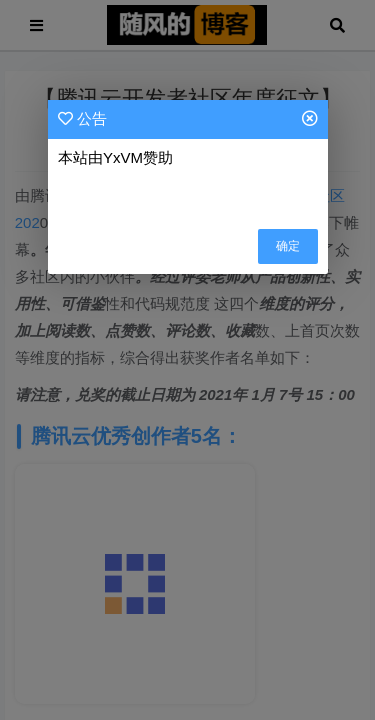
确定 (288, 246)
